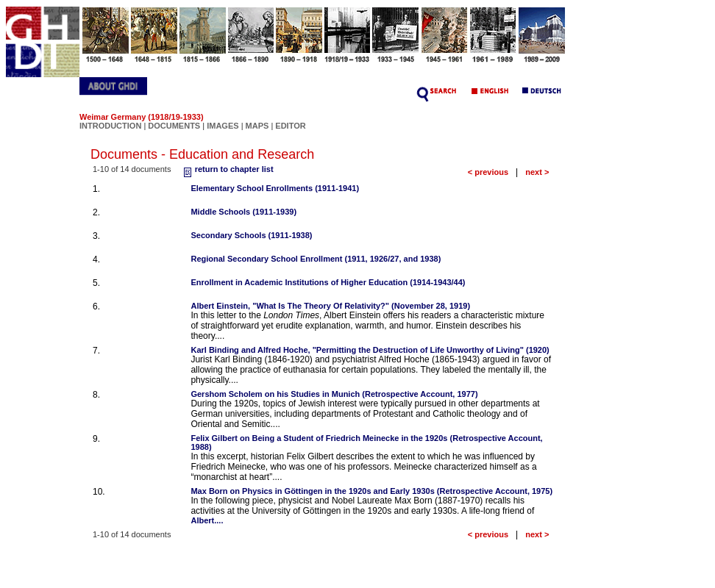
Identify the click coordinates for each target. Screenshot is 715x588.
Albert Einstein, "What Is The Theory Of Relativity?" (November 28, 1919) (330, 306)
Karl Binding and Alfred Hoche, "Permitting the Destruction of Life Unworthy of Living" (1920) (370, 350)
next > (537, 172)
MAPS (257, 126)
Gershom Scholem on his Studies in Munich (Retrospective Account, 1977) (334, 394)
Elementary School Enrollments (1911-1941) (275, 188)
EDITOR (290, 126)
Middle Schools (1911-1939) (243, 212)
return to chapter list (227, 169)
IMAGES (223, 126)
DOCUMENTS (174, 126)
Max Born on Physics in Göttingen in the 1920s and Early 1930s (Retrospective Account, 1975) (371, 491)
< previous (488, 172)
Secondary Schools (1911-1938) (251, 235)
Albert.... (207, 520)
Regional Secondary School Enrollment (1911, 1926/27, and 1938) (316, 259)
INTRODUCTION (110, 126)
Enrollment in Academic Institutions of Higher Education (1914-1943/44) (328, 282)
